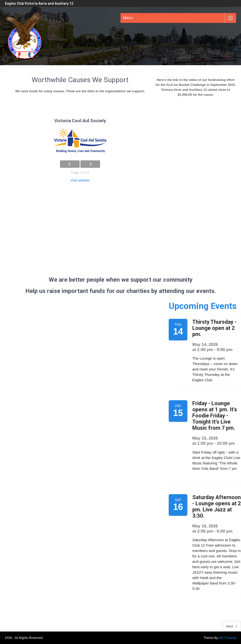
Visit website (80, 180)
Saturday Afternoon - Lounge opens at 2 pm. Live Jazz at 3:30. (217, 506)
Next (232, 626)
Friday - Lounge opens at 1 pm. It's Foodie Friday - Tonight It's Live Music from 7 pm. (215, 416)
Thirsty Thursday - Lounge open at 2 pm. (214, 328)
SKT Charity (227, 638)
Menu (128, 18)
